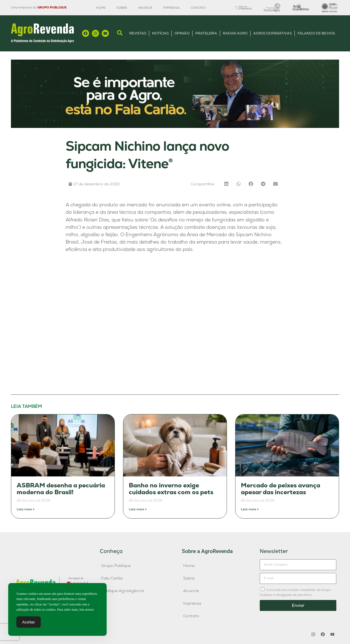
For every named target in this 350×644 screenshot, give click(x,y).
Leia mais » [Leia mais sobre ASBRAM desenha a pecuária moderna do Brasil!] (26, 509)
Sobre (122, 8)
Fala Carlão (112, 578)
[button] (226, 184)
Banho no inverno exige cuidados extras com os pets (171, 489)
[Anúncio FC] (175, 126)
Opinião (182, 33)
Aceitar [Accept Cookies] (29, 622)
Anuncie (145, 8)
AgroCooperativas (272, 33)
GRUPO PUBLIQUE (52, 7)
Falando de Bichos (316, 33)
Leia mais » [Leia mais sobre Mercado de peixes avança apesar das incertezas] (250, 509)
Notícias (160, 33)
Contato (198, 8)
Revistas (138, 33)
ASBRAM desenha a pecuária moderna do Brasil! (61, 489)
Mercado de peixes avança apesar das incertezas (281, 489)
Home (101, 8)
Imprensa (171, 8)
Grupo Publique (116, 566)
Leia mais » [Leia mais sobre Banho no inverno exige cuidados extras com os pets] (138, 509)
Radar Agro (235, 33)
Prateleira (206, 33)
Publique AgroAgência (122, 591)
